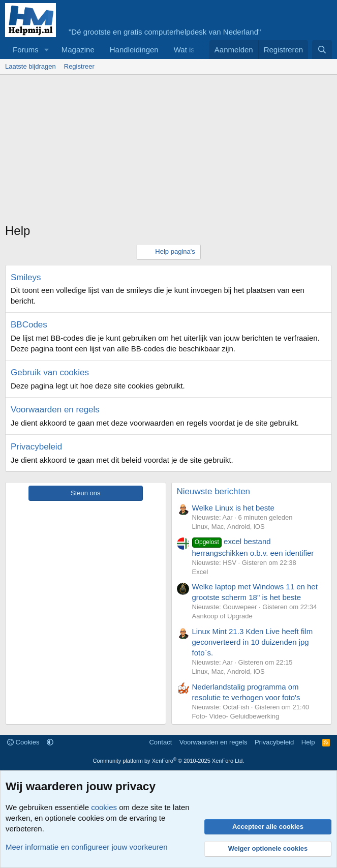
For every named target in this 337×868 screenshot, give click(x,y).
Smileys (26, 277)
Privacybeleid (36, 447)
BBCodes (29, 325)
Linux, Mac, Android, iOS (228, 527)
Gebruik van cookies (50, 372)
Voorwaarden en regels (55, 410)
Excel (200, 572)
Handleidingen (134, 50)
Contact (160, 742)
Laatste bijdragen (30, 66)
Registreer (79, 66)
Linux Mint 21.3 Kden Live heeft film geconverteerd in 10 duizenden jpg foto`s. (253, 642)
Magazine (78, 50)
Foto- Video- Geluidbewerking (236, 716)
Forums (26, 50)
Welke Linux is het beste (233, 508)
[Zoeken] (322, 50)
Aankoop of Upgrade (222, 616)
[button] (47, 50)
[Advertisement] (171, 151)
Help (308, 742)
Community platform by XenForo (169, 761)
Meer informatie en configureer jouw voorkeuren (87, 847)
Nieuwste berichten (214, 491)
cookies (104, 807)
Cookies (23, 742)
